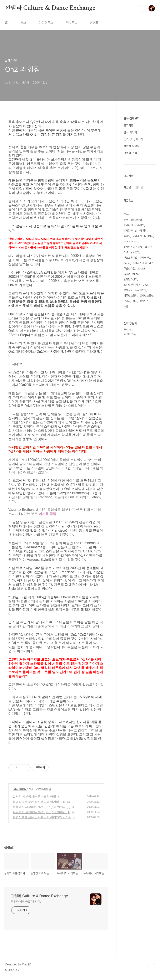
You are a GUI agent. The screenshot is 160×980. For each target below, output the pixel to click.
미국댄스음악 (130, 296)
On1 (126, 252)
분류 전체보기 (131, 118)
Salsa (127, 263)
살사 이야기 (20, 789)
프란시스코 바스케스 (143, 263)
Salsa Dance (131, 274)
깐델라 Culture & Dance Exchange (50, 8)
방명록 (94, 23)
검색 (142, 8)
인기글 (139, 187)
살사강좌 (128, 231)
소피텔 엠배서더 (132, 285)
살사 (135, 301)
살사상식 (128, 290)
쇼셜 (126, 306)
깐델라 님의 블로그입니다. (26, 902)
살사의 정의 (141, 231)
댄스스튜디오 (130, 258)
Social (141, 269)
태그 (23, 23)
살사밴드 (149, 247)
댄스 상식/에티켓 (133, 139)
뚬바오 (127, 236)
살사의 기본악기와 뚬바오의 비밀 (34, 796)
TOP (152, 966)
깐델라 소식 (130, 153)
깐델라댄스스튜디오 (134, 225)
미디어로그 (46, 23)
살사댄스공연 (146, 296)
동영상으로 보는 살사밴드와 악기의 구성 (39, 802)
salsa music (131, 241)
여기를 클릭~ (49, 514)
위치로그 (72, 23)
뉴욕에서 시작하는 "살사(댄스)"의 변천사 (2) (41, 807)
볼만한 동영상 (131, 146)
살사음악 (135, 252)
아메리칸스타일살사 (143, 236)
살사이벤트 (145, 258)
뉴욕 (126, 220)
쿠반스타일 (129, 269)
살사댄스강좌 (130, 279)
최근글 (127, 187)
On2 (145, 285)
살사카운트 (141, 290)
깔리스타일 (136, 220)
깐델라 (127, 301)
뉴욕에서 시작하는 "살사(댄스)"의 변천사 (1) (41, 812)
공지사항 (129, 125)
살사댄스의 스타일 (133, 247)
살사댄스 (144, 301)
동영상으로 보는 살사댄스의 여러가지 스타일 (42, 817)
